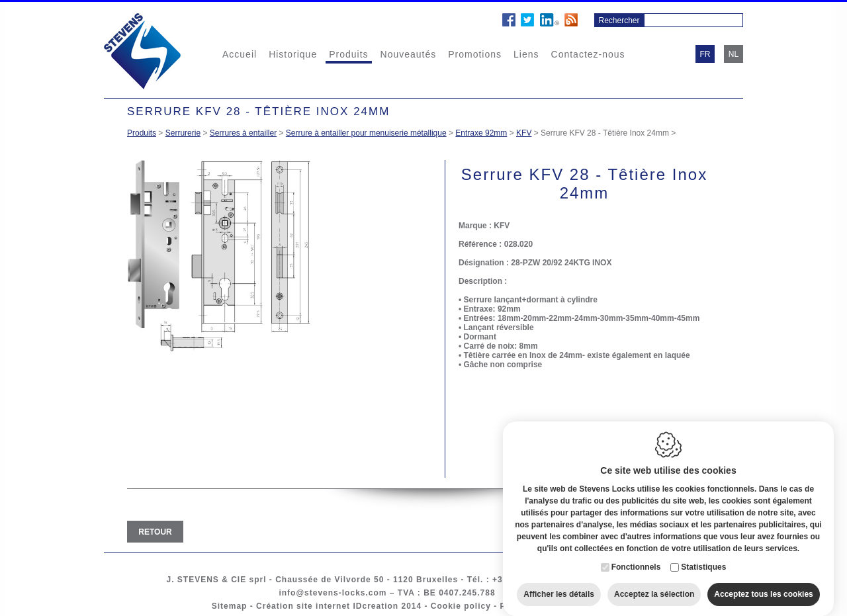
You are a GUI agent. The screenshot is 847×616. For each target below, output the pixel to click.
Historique (293, 54)
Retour (155, 532)
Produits (348, 54)
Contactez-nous (588, 54)
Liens (526, 54)
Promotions (475, 54)
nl (734, 54)
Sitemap (230, 606)
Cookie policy (461, 606)
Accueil (240, 54)
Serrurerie (183, 133)
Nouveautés (409, 54)
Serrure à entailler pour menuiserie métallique (366, 133)
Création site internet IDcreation (327, 606)
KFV (524, 133)
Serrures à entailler (243, 133)
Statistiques (703, 557)
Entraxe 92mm (481, 133)
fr (705, 54)
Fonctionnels (636, 557)
